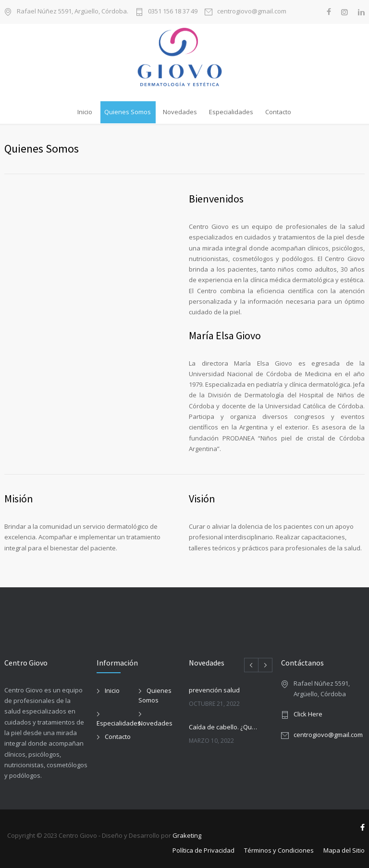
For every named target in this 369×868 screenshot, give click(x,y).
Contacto (278, 112)
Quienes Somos (128, 112)
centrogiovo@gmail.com (252, 12)
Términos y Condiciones (279, 850)
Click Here (308, 714)
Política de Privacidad (203, 850)
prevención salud (214, 690)
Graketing (187, 835)
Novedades (180, 112)
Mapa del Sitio (344, 850)
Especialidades (231, 112)
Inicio (85, 112)
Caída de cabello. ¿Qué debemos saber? (224, 727)
